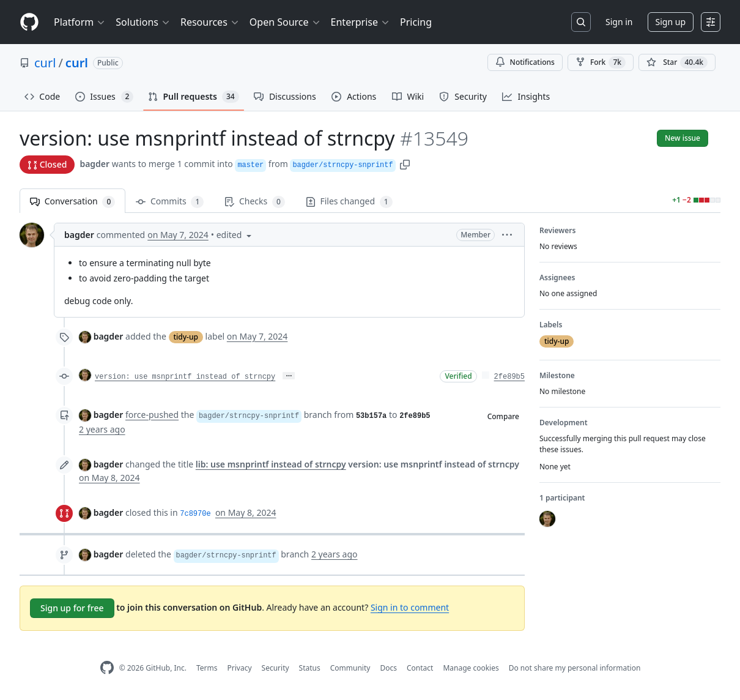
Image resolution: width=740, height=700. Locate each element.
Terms (207, 668)
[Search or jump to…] (581, 22)
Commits (170, 202)
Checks (254, 202)
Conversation (72, 202)
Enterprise (361, 22)
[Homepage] (29, 22)
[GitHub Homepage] (107, 668)
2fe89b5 (509, 377)
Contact (420, 668)
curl (45, 63)
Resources (210, 22)
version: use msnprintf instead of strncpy (185, 377)
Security (276, 668)
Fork (601, 62)
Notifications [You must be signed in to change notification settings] (525, 62)
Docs (388, 668)
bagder (94, 164)
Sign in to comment (410, 607)
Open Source (285, 22)
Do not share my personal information (575, 668)
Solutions (143, 22)
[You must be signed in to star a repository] (677, 62)
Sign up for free (72, 608)
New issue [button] (683, 138)
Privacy (240, 668)
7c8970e (195, 514)
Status (310, 668)
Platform (80, 22)
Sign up (671, 22)
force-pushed (152, 415)
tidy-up (186, 337)
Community (350, 668)
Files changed (349, 202)
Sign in (619, 22)
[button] (405, 164)
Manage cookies (471, 668)
